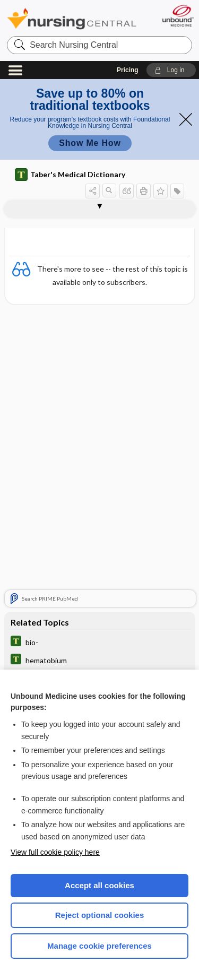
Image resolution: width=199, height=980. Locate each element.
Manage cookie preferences (99, 946)
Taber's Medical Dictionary (70, 175)
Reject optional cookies (100, 915)
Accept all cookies (99, 885)
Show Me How (90, 143)
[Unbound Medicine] (178, 16)
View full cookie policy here (55, 852)
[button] (171, 70)
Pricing (128, 70)
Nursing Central (72, 18)
